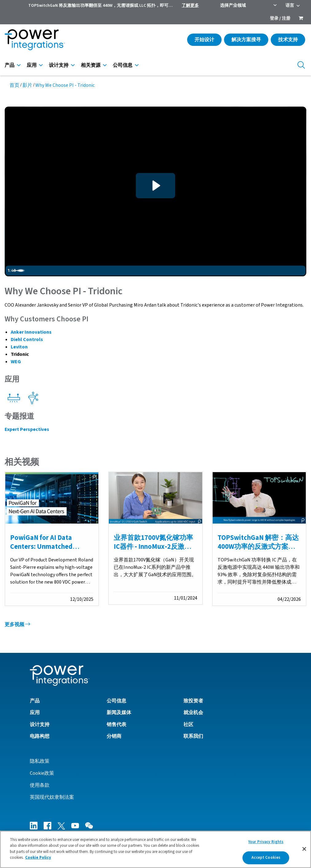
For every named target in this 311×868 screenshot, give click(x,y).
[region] (155, 849)
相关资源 (91, 65)
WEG (16, 362)
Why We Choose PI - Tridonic (65, 85)
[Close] (304, 849)
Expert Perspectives (27, 429)
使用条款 (40, 785)
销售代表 (116, 725)
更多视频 (17, 625)
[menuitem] (301, 19)
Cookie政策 (42, 773)
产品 (10, 65)
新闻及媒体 (119, 713)
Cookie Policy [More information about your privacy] (38, 858)
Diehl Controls (27, 340)
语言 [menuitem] (290, 6)
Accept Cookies (266, 858)
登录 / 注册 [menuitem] (280, 18)
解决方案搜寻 (246, 40)
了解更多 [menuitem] (190, 6)
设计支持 (59, 65)
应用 (32, 65)
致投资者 (193, 701)
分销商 (114, 736)
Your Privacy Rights (266, 842)
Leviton (19, 347)
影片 (27, 85)
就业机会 (193, 713)
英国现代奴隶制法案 (52, 797)
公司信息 (123, 65)
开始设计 (204, 40)
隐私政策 (40, 761)
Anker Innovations (31, 332)
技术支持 (288, 40)
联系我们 (193, 736)
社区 (188, 725)
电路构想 (40, 736)
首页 (14, 85)
